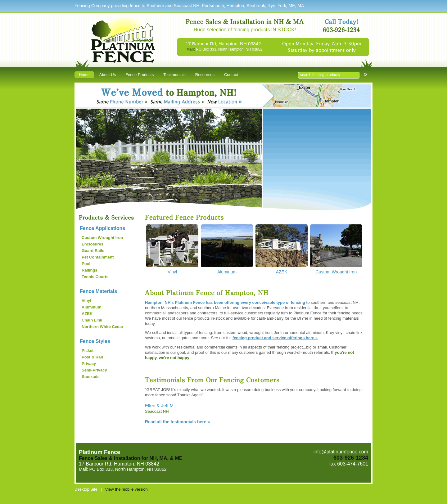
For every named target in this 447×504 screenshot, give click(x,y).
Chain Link (92, 320)
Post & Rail (92, 357)
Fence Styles (95, 341)
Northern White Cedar (102, 327)
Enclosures (93, 244)
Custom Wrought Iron (102, 238)
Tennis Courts (95, 277)
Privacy (89, 364)
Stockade (91, 377)
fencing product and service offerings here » (275, 338)
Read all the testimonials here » (177, 422)
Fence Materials (98, 291)
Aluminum (92, 307)
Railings (90, 270)
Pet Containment (98, 257)
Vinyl (86, 301)
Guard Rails (93, 251)
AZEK (87, 314)
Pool (86, 264)
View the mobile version (126, 489)
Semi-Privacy (94, 370)
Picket (88, 351)
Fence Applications (102, 228)
